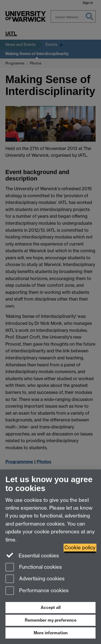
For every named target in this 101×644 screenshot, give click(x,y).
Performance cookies (37, 591)
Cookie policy (80, 548)
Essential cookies (32, 555)
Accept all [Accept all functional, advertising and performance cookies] (51, 607)
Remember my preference (51, 620)
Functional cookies (34, 568)
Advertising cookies (35, 579)
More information (51, 633)
